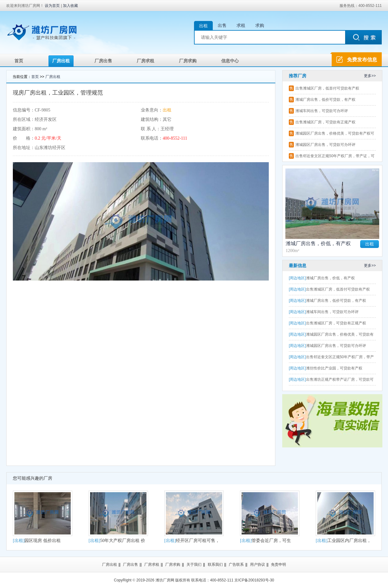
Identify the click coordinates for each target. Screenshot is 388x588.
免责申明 (278, 565)
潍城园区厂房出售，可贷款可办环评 (325, 145)
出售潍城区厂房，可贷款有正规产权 (325, 122)
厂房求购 (188, 61)
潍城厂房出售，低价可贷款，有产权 (325, 100)
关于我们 (194, 565)
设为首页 (52, 6)
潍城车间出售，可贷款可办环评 (322, 111)
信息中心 (230, 61)
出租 (203, 26)
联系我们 (215, 565)
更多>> (370, 76)
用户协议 (258, 565)
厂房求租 (145, 61)
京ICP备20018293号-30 (254, 580)
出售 (222, 25)
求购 (260, 25)
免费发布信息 (362, 60)
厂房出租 (61, 61)
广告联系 (236, 565)
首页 (19, 61)
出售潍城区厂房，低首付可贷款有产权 (327, 88)
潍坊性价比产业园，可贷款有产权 (326, 368)
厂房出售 (103, 61)
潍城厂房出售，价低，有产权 (318, 243)
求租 (241, 25)
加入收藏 (70, 6)
